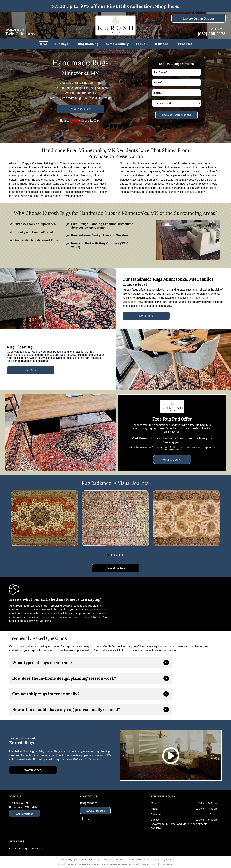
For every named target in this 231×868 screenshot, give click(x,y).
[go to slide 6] (122, 555)
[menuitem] (43, 44)
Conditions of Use (111, 859)
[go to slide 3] (114, 555)
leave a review (80, 617)
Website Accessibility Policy (159, 859)
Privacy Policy (66, 859)
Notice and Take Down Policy (133, 859)
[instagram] (89, 819)
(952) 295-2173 (212, 34)
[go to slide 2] (112, 555)
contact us (191, 192)
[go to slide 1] (109, 555)
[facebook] (83, 819)
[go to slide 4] (117, 555)
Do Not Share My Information (88, 859)
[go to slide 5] (120, 555)
